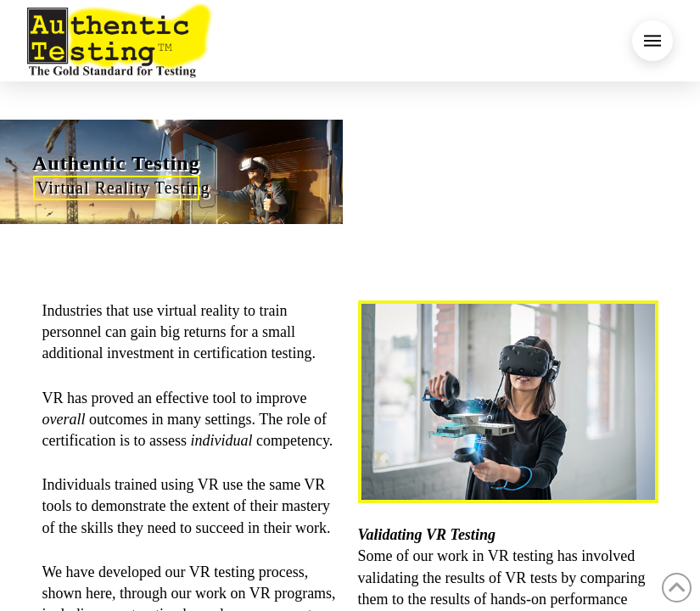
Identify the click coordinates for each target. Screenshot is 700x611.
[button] (652, 41)
